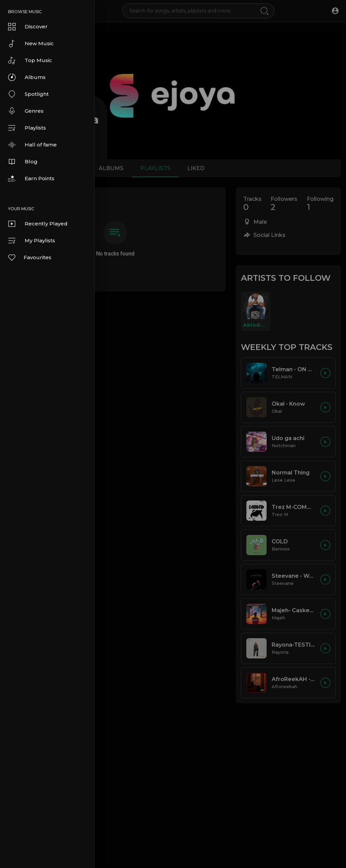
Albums (27, 77)
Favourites (29, 257)
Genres (26, 111)
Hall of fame (32, 145)
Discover (28, 27)
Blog (23, 162)
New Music (31, 44)
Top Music (30, 60)
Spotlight (28, 94)
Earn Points (31, 179)
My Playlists (32, 241)
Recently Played (38, 224)
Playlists (27, 128)
